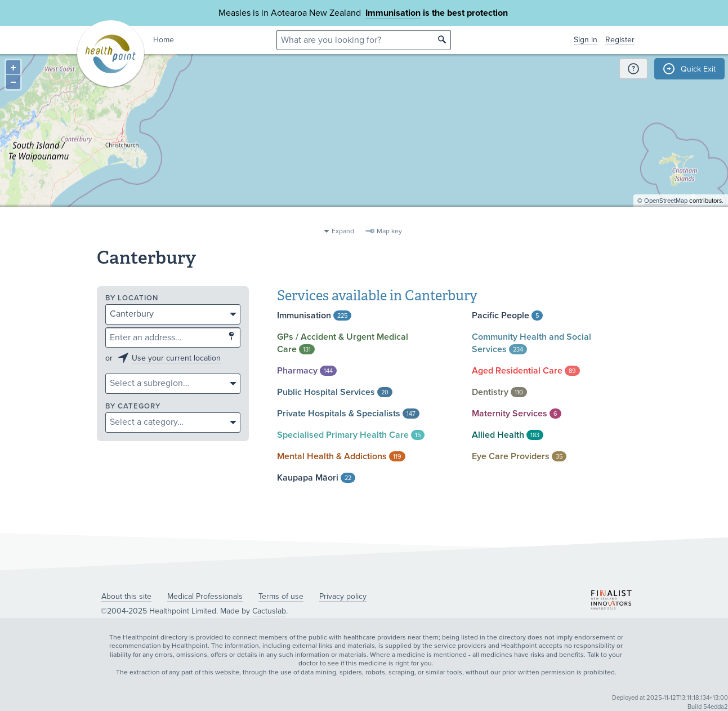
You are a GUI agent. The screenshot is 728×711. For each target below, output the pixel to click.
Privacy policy (343, 596)
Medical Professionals (205, 596)
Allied (508, 435)
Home (164, 40)
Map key (389, 231)
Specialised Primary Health (351, 435)
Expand (343, 231)
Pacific (507, 315)
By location (132, 298)
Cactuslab (269, 611)
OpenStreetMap (666, 217)
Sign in (586, 40)
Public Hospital (335, 392)
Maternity (517, 414)
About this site (126, 596)
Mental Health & (341, 456)
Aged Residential (526, 371)
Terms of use (281, 596)
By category (133, 406)
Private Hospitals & (348, 414)
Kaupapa (316, 478)
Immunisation (393, 13)
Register (620, 40)
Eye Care (519, 456)
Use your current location (176, 358)
